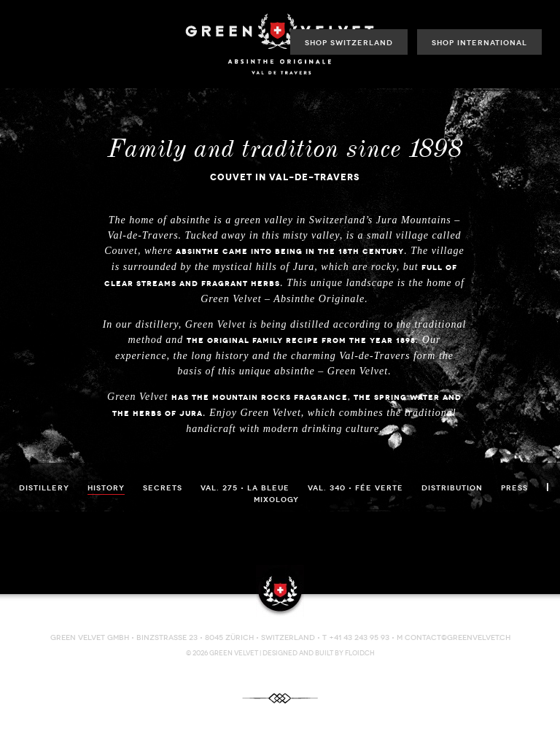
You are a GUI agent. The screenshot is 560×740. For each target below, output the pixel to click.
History (106, 488)
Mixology (276, 500)
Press (514, 488)
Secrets (163, 488)
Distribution (452, 488)
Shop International (479, 43)
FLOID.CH (360, 653)
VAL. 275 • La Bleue (245, 488)
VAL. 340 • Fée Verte (355, 488)
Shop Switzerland (349, 43)
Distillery (44, 488)
